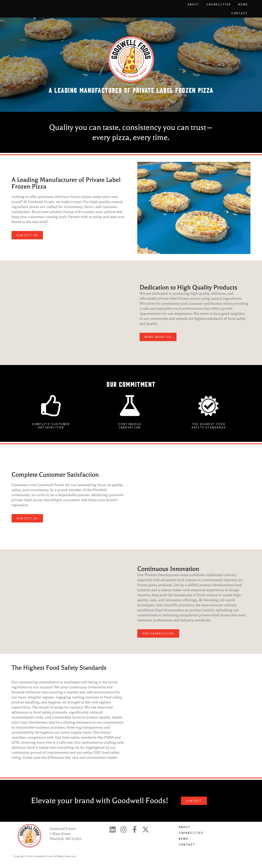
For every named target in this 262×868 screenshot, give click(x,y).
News (243, 4)
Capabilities (219, 4)
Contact (240, 13)
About (194, 4)
